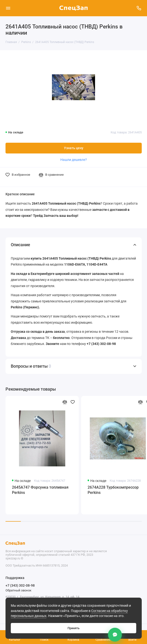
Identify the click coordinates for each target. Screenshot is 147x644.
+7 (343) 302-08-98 (20, 585)
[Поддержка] (139, 8)
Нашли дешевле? (74, 160)
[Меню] (8, 8)
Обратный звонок (18, 590)
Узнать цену (74, 148)
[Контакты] (115, 635)
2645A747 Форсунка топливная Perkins (40, 490)
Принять (73, 628)
